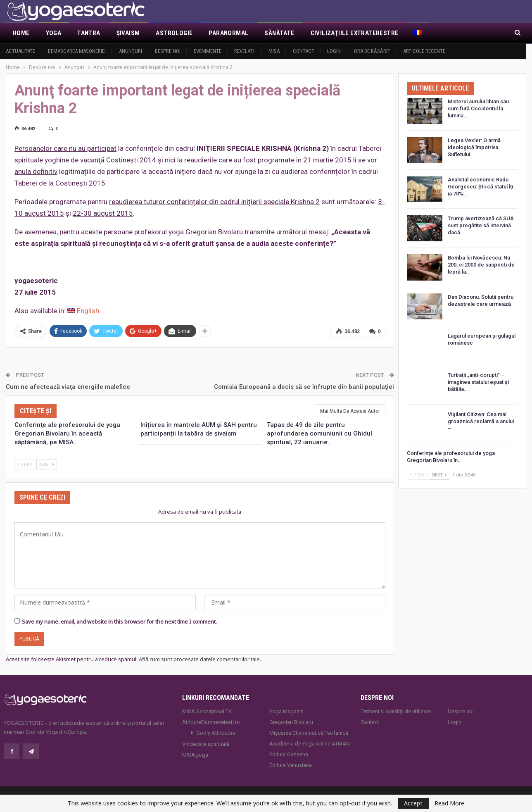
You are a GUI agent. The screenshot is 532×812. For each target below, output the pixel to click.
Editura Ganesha (289, 754)
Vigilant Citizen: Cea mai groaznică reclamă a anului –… (481, 421)
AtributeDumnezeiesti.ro (211, 722)
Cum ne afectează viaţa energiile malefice (68, 386)
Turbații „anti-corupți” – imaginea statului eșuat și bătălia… (478, 382)
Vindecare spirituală (206, 744)
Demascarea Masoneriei (77, 51)
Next (47, 464)
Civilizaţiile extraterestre (355, 33)
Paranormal (228, 33)
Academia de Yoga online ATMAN (310, 744)
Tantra (89, 33)
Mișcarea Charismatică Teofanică (309, 733)
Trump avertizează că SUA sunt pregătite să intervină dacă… (481, 225)
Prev (25, 464)
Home (21, 33)
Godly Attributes (216, 733)
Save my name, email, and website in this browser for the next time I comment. (119, 622)
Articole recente (424, 51)
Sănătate (279, 33)
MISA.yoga (195, 755)
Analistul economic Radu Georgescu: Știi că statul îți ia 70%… (480, 187)
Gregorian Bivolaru (291, 722)
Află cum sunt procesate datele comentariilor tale (199, 659)
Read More (449, 803)
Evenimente (208, 51)
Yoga (54, 33)
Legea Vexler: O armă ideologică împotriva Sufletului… (474, 147)
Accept (413, 803)
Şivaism (128, 33)
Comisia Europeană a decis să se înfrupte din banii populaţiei (304, 386)
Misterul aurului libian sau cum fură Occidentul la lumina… (478, 108)
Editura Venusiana (291, 765)
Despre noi (168, 51)
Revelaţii (245, 51)
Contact (304, 51)
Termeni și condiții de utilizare (396, 711)
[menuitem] (419, 33)
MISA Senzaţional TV (207, 711)
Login (334, 51)
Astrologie (174, 33)
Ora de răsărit (372, 51)
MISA (274, 51)
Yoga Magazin (286, 711)
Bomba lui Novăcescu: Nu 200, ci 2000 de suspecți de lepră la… (481, 265)
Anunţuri (131, 51)
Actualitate (20, 51)
